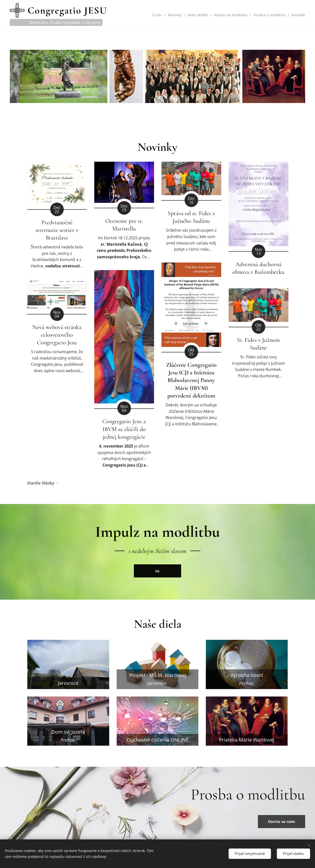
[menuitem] (155, 15)
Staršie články (41, 483)
